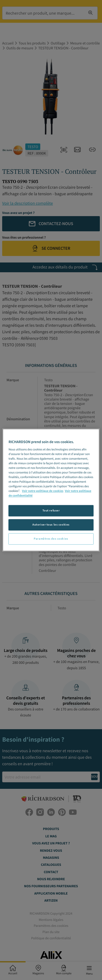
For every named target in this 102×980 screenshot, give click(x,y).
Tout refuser (51, 511)
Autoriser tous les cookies (51, 525)
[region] (51, 490)
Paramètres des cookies (51, 539)
